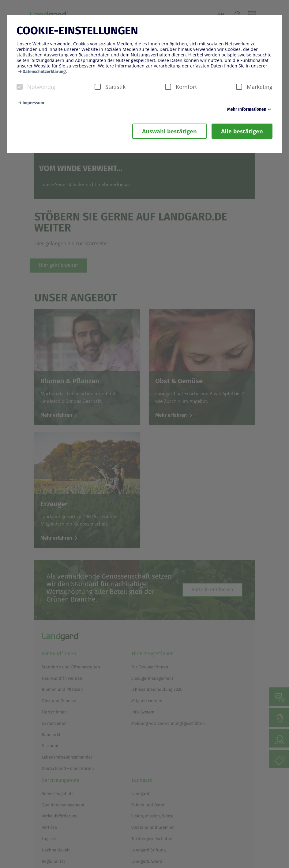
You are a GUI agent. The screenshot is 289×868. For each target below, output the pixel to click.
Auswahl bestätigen (169, 131)
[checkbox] (20, 87)
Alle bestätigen (242, 131)
